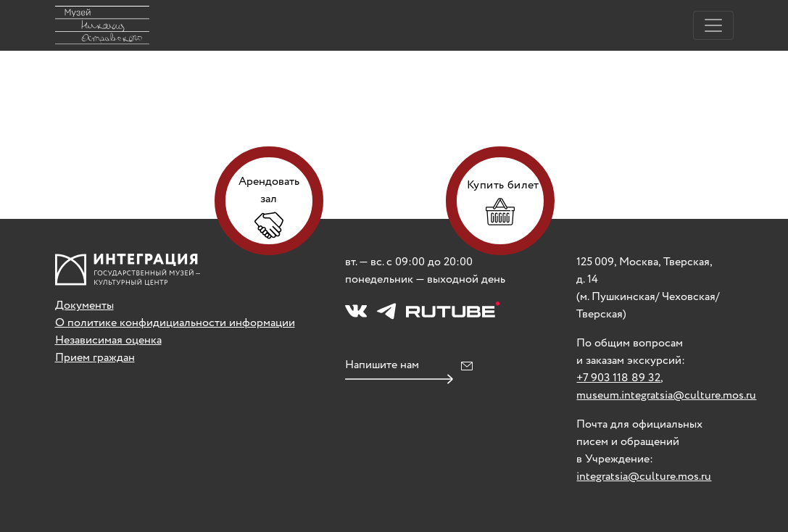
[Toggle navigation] (713, 25)
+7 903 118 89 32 (618, 378)
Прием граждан (95, 358)
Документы (84, 306)
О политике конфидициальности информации (175, 323)
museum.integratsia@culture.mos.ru (666, 395)
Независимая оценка (108, 340)
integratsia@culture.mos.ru (644, 477)
